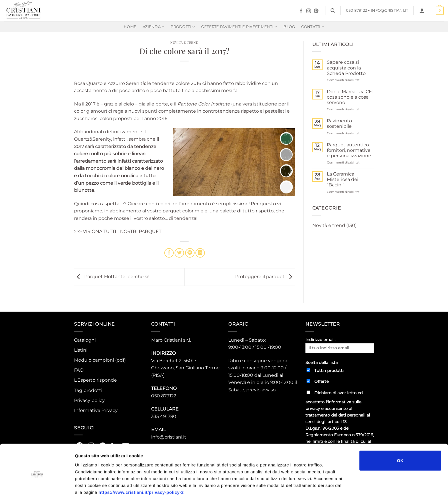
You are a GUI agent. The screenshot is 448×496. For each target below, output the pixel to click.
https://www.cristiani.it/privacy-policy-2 (141, 466)
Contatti (313, 27)
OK (400, 435)
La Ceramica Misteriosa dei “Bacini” (343, 179)
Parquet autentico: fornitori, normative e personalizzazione (349, 150)
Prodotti (183, 27)
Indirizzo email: (340, 345)
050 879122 (357, 10)
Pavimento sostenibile (339, 123)
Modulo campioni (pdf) (100, 360)
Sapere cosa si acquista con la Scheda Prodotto (346, 68)
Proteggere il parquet (265, 277)
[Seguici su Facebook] (301, 11)
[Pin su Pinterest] (190, 253)
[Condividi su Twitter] (179, 253)
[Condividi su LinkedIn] (200, 253)
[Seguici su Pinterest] (316, 11)
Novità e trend (184, 42)
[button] (422, 11)
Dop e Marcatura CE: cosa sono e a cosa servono (350, 97)
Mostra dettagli (303, 485)
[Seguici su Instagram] (309, 11)
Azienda (153, 27)
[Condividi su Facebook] (169, 253)
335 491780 (164, 416)
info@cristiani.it (389, 10)
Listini (81, 350)
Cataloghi (85, 340)
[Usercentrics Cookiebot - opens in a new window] (37, 485)
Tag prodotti (88, 390)
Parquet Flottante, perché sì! (112, 277)
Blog (289, 27)
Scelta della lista (322, 362)
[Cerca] (333, 11)
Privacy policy (89, 400)
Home (130, 27)
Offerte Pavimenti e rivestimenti (239, 27)
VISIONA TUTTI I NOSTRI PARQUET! (123, 231)
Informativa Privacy (96, 410)
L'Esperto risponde (95, 380)
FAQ (79, 370)
